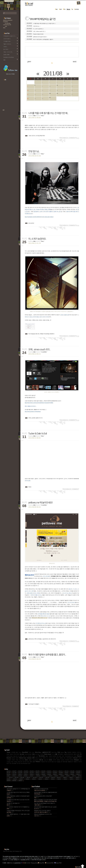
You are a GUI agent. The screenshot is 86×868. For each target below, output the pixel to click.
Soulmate (29, 758)
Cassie (75, 756)
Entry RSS (41, 863)
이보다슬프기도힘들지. (34, 704)
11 (57, 85)
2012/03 (38, 771)
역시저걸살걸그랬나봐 (34, 334)
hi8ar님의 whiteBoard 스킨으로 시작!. (43, 815)
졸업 (47, 756)
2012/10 (10, 771)
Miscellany (11, 22)
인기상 (19, 763)
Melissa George (39, 758)
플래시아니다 (39, 418)
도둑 (24, 756)
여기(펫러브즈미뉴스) (41, 623)
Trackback (64, 138)
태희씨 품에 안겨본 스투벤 (33, 593)
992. (11, 60)
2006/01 (60, 779)
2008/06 (39, 776)
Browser (75, 758)
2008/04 (51, 776)
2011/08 (53, 73)
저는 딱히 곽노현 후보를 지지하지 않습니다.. (45, 804)
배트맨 (13, 758)
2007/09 (17, 778)
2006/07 (22, 779)
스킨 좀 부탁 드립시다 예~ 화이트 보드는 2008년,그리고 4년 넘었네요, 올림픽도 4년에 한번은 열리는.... (18, 793)
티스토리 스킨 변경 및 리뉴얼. (41, 790)
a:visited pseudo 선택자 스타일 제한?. (43, 797)
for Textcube (12, 23)
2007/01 (60, 778)
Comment (75, 489)
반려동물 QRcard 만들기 (44, 614)
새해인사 (74, 752)
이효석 (13, 760)
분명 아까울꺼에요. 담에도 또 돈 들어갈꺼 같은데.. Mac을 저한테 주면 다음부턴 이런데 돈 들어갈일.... (18, 797)
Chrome (45, 856)
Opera (77, 856)
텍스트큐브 (42, 756)
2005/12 (67, 779)
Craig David (21, 760)
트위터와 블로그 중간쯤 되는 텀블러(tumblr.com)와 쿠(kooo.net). (45, 793)
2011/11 (62, 771)
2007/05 (42, 778)
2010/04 (10, 774)
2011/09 (73, 771)
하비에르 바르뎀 (69, 760)
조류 (32, 591)
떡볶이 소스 (45, 758)
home (56, 9)
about (60, 9)
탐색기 (58, 758)
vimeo (30, 418)
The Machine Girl (69, 756)
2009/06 (50, 774)
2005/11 (73, 779)
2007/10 (12, 778)
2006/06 (29, 779)
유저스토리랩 (46, 576)
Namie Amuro (48, 754)
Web (12, 26)
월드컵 (41, 760)
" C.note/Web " (44, 352)
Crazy (33, 752)
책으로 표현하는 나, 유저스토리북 (9, 116)
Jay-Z (55, 762)
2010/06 (73, 773)
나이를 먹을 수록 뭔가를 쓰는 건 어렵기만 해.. (41, 23)
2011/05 (21, 773)
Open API (15, 756)
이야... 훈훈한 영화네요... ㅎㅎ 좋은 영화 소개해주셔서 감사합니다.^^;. (18, 815)
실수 (54, 758)
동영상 (59, 760)
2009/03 (62, 774)
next (75, 61)
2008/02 (63, 776)
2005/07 (21, 781)
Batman (62, 752)
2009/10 (33, 774)
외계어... (11, 46)
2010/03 (15, 774)
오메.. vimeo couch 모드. (36, 31)
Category (9, 762)
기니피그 (75, 589)
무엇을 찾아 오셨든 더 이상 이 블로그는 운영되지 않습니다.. (11, 36)
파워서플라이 (70, 758)
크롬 (27, 858)
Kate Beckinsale (24, 763)
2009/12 (21, 774)
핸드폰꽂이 (60, 754)
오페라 (64, 858)
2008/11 (9, 776)
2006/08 (16, 779)
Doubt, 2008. (11, 54)
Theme (9, 752)
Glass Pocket (10, 756)
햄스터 (71, 589)
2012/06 (21, 771)
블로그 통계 (77, 754)
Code (33, 754)
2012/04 (33, 771)
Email (8, 754)
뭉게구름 (65, 762)
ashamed (51, 758)
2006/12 (66, 778)
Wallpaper (76, 760)
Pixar (38, 754)
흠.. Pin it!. (11, 49)
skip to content (9, 2)
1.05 (37, 756)
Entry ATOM (58, 863)
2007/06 (36, 778)
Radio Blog (54, 752)
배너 (65, 758)
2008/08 (27, 776)
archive (68, 9)
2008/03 (57, 776)
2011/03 (33, 773)
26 (65, 93)
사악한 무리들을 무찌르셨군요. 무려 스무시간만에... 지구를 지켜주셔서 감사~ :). (18, 811)
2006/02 (54, 779)
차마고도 (79, 752)
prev (29, 61)
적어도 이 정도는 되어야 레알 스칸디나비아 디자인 (37, 317)
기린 (30, 752)
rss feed (79, 3)
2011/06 (15, 773)
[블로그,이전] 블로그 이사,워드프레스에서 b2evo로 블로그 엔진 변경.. (45, 800)
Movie (30, 487)
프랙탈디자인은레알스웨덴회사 (47, 334)
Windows (38, 762)
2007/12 (75, 776)
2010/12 (38, 773)
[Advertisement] (52, 52)
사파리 (61, 858)
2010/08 (62, 773)
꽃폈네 (30, 760)
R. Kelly (20, 756)
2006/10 (79, 778)
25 (57, 93)
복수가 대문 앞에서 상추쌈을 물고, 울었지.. (40, 39)
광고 (29, 763)
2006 (33, 758)
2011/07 (10, 773)
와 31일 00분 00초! (40, 136)
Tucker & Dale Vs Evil (35, 34)
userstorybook (36, 760)
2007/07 (30, 778)
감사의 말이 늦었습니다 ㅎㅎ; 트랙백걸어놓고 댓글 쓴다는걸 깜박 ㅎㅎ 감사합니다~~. (18, 790)
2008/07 (33, 776)
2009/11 (27, 774)
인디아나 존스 (26, 762)
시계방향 (13, 752)
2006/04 (41, 779)
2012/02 (44, 771)
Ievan (20, 752)
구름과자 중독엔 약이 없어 (55, 756)
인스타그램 (51, 762)
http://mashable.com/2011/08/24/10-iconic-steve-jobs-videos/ (39, 217)
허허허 (55, 760)
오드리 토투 (16, 754)
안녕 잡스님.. (33, 26)
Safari (72, 856)
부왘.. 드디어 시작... (11, 52)
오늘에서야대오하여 (68, 754)
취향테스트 (70, 762)
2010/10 (50, 773)
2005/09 (9, 781)
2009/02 (67, 774)
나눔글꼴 (10, 860)
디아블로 (9, 760)
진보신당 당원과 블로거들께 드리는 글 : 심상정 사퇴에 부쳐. (45, 808)
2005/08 (15, 781)
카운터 (17, 758)
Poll (81, 760)
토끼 (30, 591)
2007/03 (54, 778)
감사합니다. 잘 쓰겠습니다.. (13, 804)
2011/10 (67, 771)
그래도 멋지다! (32, 136)
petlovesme (31, 639)
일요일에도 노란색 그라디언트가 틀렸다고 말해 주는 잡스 (47, 212)
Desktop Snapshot (11, 20)
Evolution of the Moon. (11, 57)
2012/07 (15, 771)
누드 (53, 754)
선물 (56, 754)
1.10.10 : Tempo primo (29, 863)
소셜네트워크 (45, 639)
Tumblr (34, 756)
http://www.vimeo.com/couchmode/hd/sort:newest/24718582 (39, 403)
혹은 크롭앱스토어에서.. (31, 406)
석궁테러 (69, 752)
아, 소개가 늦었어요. (35, 29)
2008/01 (69, 776)
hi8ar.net (29, 4)
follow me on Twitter (10, 74)
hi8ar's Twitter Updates (10, 69)
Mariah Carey (23, 758)
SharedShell (25, 752)
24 (50, 93)
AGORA (29, 756)
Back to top (80, 866)
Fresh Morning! (28, 754)
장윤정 (61, 758)
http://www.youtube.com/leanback (33, 412)
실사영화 (14, 763)
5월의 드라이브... (11, 44)
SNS (36, 639)
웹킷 (17, 752)
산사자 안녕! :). (11, 38)
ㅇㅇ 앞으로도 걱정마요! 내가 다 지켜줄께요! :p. (18, 808)
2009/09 (38, 774)
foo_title (22, 754)
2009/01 (73, 774)
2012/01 (50, 771)
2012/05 (27, 771)
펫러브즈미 (29, 575)
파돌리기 (76, 762)
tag (72, 9)
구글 (58, 752)
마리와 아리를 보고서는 (36, 595)
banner (51, 760)
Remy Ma (20, 762)
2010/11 (44, 773)
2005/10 (79, 779)
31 (50, 97)
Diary (11, 28)
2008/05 (45, 776)
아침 (17, 760)
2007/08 (23, 778)
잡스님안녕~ (31, 223)
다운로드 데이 (44, 762)
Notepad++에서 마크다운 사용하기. (43, 811)
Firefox (39, 856)
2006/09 (10, 779)
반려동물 (39, 639)
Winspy (16, 762)
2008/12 (79, 774)
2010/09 (56, 773)
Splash (11, 754)
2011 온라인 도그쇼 (46, 616)
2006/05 (35, 779)
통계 (31, 762)
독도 (12, 762)
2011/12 (56, 771)
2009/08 (44, 774)
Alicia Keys (38, 752)
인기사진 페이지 (72, 602)
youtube (34, 418)
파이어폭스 (22, 858)
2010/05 (79, 773)
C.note (11, 25)
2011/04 (27, 773)
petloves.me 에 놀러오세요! (37, 37)
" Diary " (42, 116)
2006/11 (73, 778)
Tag (65, 752)
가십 (10, 763)
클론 (34, 762)
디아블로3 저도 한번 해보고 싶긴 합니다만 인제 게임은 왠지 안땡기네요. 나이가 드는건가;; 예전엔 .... (18, 800)
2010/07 (67, 773)
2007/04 (48, 778)
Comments (74, 138)
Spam (26, 760)
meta (64, 9)
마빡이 (80, 758)
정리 (63, 756)
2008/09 (21, 776)
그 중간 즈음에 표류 (65, 315)
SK (36, 754)
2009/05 (56, 774)
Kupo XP (46, 760)
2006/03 (48, 779)
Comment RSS (50, 863)
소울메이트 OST (46, 752)
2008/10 (15, 776)
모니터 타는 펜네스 (67, 593)
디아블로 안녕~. (11, 41)
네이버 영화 (28, 481)
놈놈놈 (59, 762)
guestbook (77, 9)
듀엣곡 (42, 754)
